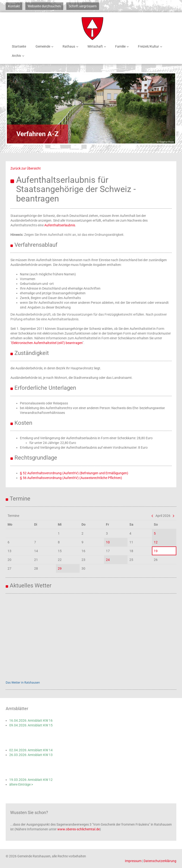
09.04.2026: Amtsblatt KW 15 (31, 725)
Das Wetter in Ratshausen (23, 682)
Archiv (19, 56)
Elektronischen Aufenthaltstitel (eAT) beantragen (47, 343)
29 (60, 568)
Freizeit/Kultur (151, 47)
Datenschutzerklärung (160, 861)
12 (156, 542)
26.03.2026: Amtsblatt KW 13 (31, 755)
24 (108, 560)
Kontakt (14, 6)
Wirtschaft (98, 47)
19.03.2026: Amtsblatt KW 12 (31, 780)
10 (108, 542)
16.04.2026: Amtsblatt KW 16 (31, 720)
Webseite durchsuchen (44, 6)
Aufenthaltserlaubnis (60, 225)
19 (156, 551)
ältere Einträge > (21, 784)
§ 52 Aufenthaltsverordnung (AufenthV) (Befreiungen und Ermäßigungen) (74, 473)
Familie (123, 47)
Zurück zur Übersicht (26, 168)
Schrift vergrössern (83, 6)
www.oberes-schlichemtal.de (79, 829)
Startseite (19, 46)
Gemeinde (45, 47)
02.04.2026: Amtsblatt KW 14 (31, 750)
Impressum (133, 861)
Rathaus (71, 47)
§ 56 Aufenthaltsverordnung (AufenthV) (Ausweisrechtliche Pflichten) (71, 478)
